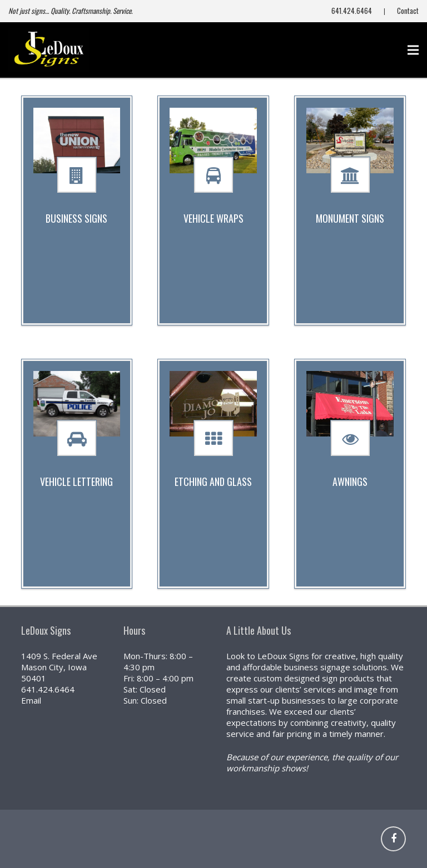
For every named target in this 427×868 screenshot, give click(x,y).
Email (31, 700)
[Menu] (413, 50)
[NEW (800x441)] (49, 50)
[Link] (350, 839)
